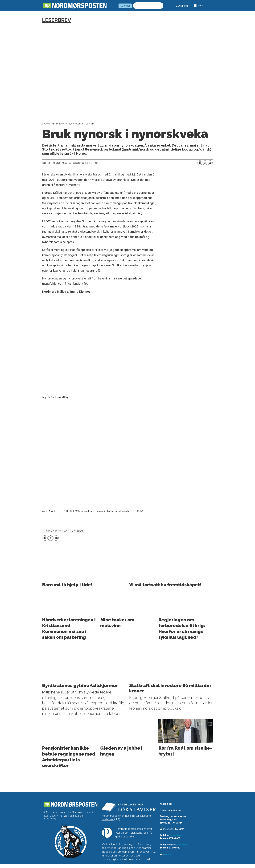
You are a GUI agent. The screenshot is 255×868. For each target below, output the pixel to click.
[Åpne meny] (199, 6)
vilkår (168, 854)
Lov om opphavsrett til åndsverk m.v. (134, 852)
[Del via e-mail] (210, 163)
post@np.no (174, 810)
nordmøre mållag (56, 531)
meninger (78, 531)
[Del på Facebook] (200, 163)
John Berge (177, 835)
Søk (133, 2)
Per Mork (183, 845)
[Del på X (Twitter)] (205, 163)
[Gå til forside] (75, 6)
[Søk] (160, 6)
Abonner (125, 6)
